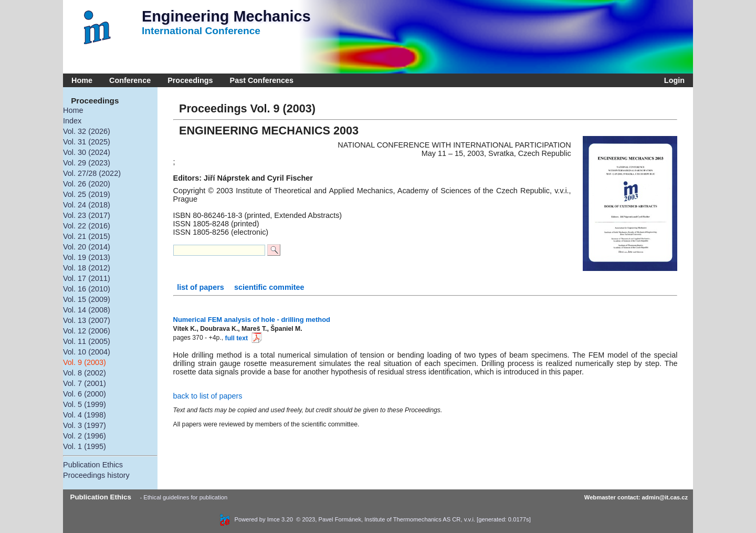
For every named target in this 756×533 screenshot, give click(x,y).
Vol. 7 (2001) (85, 383)
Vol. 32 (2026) (87, 131)
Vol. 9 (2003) (85, 362)
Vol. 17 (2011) (87, 278)
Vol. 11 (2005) (87, 341)
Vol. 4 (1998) (85, 415)
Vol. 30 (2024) (87, 152)
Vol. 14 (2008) (87, 310)
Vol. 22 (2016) (87, 226)
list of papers (202, 287)
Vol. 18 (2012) (87, 268)
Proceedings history (96, 475)
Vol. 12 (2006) (87, 331)
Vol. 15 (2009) (87, 299)
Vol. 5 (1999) (85, 404)
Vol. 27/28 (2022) (92, 173)
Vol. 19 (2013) (87, 257)
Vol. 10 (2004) (87, 352)
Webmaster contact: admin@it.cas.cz (636, 497)
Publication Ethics (93, 465)
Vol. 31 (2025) (87, 142)
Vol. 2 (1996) (85, 436)
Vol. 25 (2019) (87, 194)
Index (72, 121)
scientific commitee (269, 287)
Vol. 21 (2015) (87, 236)
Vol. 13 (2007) (87, 320)
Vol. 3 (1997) (85, 425)
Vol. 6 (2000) (85, 394)
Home (82, 80)
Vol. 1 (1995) (85, 446)
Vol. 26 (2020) (87, 184)
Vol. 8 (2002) (85, 373)
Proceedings (190, 80)
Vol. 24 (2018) (87, 205)
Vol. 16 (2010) (87, 289)
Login (672, 80)
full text (243, 338)
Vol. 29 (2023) (87, 163)
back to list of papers (208, 396)
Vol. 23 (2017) (87, 215)
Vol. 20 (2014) (87, 247)
